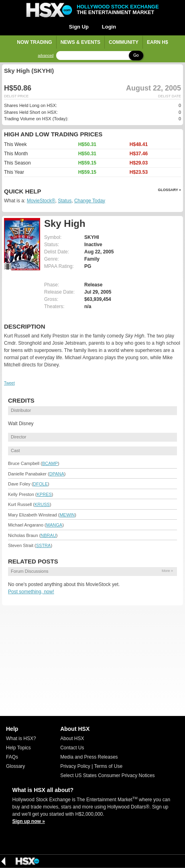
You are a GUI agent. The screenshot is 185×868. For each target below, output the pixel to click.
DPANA (57, 474)
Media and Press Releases (89, 757)
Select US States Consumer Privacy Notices (107, 775)
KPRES (44, 494)
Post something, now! (31, 592)
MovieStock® (41, 201)
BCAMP (50, 463)
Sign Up (79, 27)
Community (124, 42)
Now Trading (34, 42)
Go (136, 55)
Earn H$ (158, 42)
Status (65, 201)
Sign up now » (29, 821)
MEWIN (67, 515)
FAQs (12, 757)
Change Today (90, 201)
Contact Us (72, 748)
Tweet (9, 383)
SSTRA (44, 545)
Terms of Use (108, 766)
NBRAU (48, 535)
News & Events (80, 42)
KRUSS (42, 504)
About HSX (72, 738)
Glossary (15, 766)
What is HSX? (21, 738)
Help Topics (18, 748)
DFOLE (40, 484)
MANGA (54, 525)
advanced (46, 56)
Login (109, 27)
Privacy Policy (75, 766)
